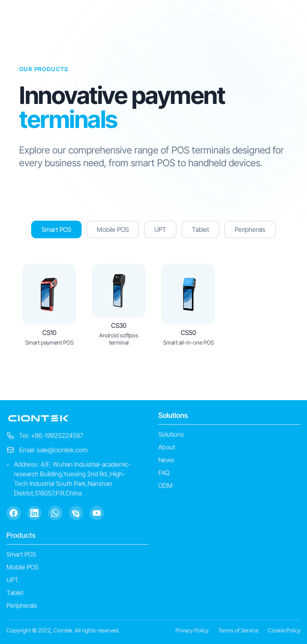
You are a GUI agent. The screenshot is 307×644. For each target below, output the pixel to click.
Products (21, 536)
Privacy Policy (192, 630)
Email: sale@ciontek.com (53, 451)
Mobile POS (22, 568)
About (203, 11)
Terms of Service (238, 630)
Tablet (15, 594)
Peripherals (22, 606)
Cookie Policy (284, 630)
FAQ (164, 474)
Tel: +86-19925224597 (51, 437)
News (166, 461)
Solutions (105, 11)
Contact (248, 11)
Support (154, 11)
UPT (12, 581)
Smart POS (21, 555)
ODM (165, 486)
